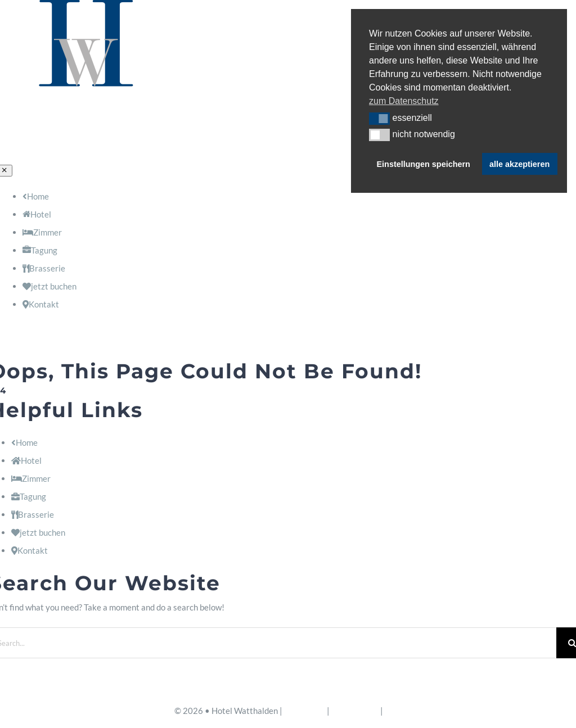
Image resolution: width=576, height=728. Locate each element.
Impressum (305, 711)
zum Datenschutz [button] (404, 101)
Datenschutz (355, 711)
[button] (379, 119)
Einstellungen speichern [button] (424, 164)
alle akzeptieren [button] (519, 164)
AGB (393, 711)
